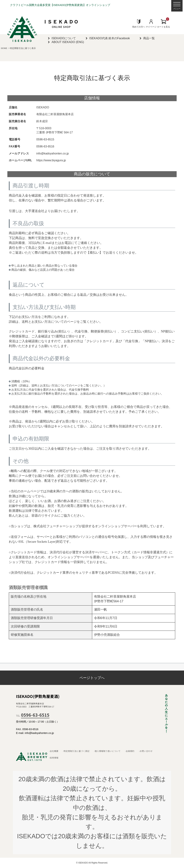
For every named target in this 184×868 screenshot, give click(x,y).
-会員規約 (130, 751)
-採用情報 (54, 758)
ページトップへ (92, 678)
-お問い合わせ (146, 751)
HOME (4, 48)
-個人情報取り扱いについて (107, 751)
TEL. (33, 716)
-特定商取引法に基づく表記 (76, 751)
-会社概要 (54, 751)
